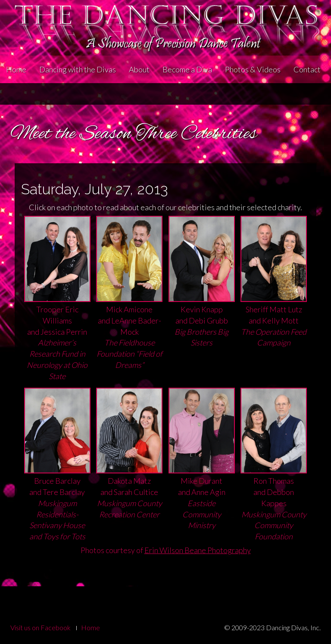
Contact (307, 69)
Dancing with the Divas (78, 69)
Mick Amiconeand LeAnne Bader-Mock (129, 312)
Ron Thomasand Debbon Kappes (274, 483)
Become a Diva (187, 69)
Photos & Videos (253, 69)
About (139, 69)
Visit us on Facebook (41, 627)
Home (16, 69)
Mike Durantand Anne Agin (202, 478)
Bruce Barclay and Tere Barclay (57, 483)
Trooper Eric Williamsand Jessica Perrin (57, 317)
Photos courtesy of (166, 550)
